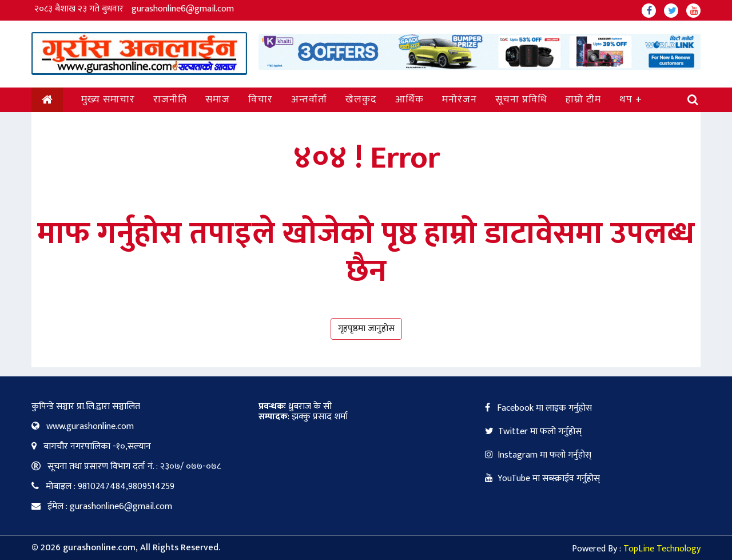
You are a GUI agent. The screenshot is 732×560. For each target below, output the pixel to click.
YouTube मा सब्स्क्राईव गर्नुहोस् (542, 478)
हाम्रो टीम (583, 100)
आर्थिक (409, 100)
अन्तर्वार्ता (309, 100)
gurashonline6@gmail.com (183, 9)
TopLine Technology (662, 549)
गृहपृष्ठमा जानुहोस (366, 329)
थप (626, 100)
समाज (218, 100)
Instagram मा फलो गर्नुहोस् (538, 455)
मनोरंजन (460, 100)
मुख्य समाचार (108, 100)
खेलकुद (361, 100)
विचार (260, 100)
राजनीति (170, 100)
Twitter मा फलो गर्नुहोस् (533, 432)
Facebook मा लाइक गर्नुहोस (538, 408)
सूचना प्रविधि (521, 100)
